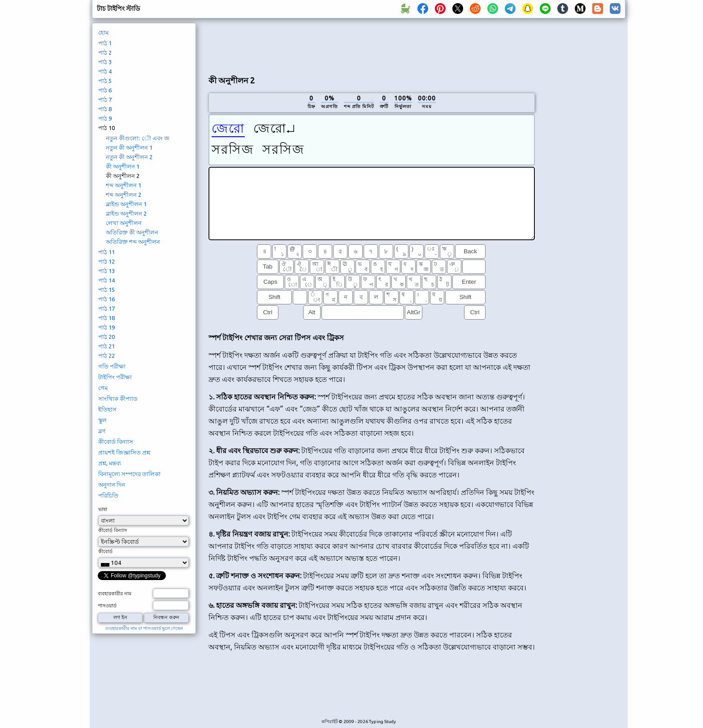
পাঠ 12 (106, 261)
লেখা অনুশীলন (124, 223)
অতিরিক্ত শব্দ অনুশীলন (133, 242)
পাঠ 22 (106, 355)
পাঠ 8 (105, 109)
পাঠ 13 (106, 271)
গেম (103, 388)
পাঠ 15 (106, 290)
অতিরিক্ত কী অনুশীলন (132, 232)
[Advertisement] (372, 45)
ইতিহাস (107, 409)
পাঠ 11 (106, 252)
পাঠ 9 (105, 118)
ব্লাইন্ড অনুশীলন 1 (126, 204)
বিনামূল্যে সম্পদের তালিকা (129, 474)
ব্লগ (102, 431)
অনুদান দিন (112, 485)
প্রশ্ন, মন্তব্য (110, 463)
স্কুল (102, 420)
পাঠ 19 (106, 327)
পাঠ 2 (105, 52)
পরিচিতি (108, 495)
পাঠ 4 (105, 71)
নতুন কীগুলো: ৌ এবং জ (138, 138)
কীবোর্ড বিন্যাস (116, 442)
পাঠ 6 (105, 90)
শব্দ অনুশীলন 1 (124, 185)
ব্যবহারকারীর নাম (115, 594)
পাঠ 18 (106, 318)
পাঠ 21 (106, 346)
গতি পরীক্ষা (112, 366)
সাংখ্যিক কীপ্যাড (118, 399)
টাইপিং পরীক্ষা (115, 377)
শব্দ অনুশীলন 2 (124, 195)
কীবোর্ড (105, 551)
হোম (103, 32)
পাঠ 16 (106, 299)
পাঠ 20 (106, 337)
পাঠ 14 (106, 280)
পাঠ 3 (105, 62)
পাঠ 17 (106, 308)
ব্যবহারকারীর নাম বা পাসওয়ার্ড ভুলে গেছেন (144, 628)
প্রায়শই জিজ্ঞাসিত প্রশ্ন (124, 452)
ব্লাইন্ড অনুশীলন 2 (126, 213)
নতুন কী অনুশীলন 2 (129, 157)
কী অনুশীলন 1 (123, 166)
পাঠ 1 (105, 43)
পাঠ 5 (105, 81)
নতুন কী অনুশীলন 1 (129, 147)
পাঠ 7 (105, 100)
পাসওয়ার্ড (107, 606)
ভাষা (103, 509)
